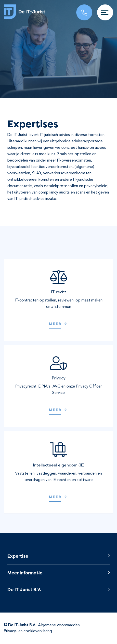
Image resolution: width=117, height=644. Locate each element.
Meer (58, 324)
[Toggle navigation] (105, 12)
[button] (58, 556)
